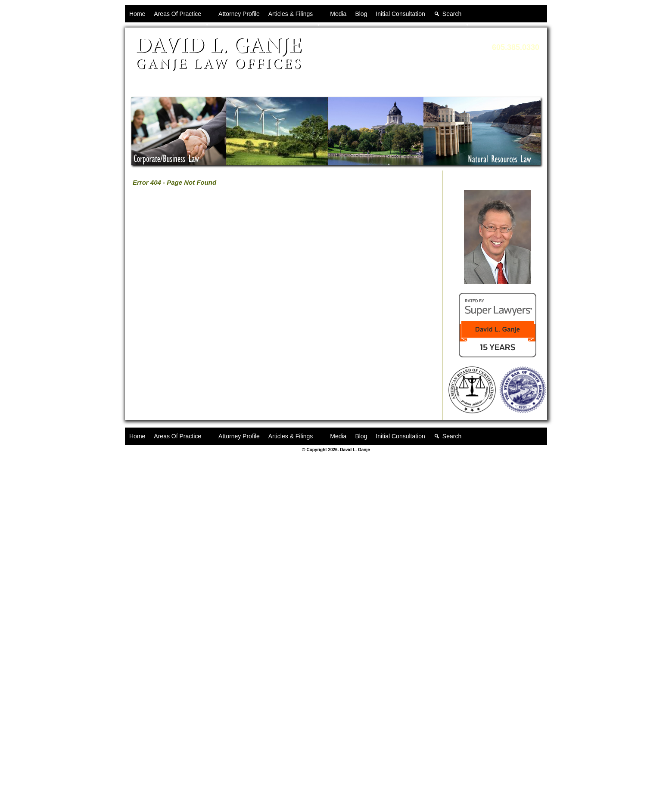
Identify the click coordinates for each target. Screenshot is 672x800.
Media (338, 14)
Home (137, 14)
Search (456, 16)
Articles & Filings (295, 16)
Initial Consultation (400, 14)
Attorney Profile (239, 14)
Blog (361, 14)
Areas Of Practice (182, 16)
